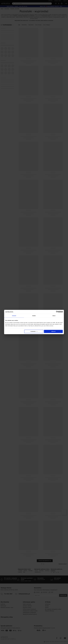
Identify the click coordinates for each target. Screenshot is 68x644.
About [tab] (54, 316)
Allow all (53, 331)
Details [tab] (34, 316)
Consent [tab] (14, 316)
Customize (34, 331)
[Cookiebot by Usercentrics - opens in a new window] (57, 312)
